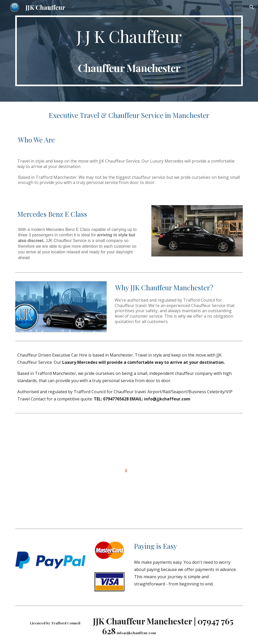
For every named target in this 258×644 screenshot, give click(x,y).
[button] (252, 7)
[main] (129, 51)
